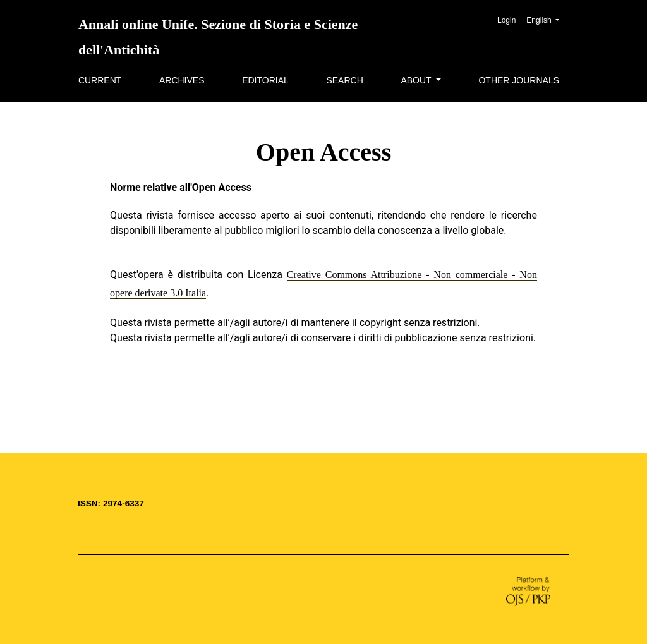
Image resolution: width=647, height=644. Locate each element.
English (547, 19)
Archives (182, 80)
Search (344, 80)
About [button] (417, 80)
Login (506, 20)
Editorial (265, 80)
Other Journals (519, 80)
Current (100, 80)
